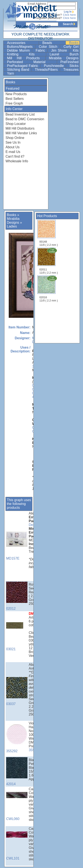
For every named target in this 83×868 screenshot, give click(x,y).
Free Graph (14, 103)
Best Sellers (15, 99)
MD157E (17, 546)
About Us (13, 147)
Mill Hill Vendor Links (21, 133)
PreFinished (69, 62)
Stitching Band (19, 70)
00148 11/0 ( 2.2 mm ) (49, 233)
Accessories (22, 43)
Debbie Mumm (19, 50)
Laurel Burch (64, 54)
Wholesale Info (17, 161)
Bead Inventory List (20, 114)
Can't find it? (15, 156)
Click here (69, 15)
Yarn (11, 73)
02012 (17, 596)
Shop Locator (16, 124)
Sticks (74, 66)
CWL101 (17, 846)
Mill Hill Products (26, 58)
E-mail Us (13, 152)
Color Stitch (49, 47)
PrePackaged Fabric (23, 66)
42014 (17, 771)
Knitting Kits (26, 54)
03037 (17, 691)
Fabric (41, 50)
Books (74, 43)
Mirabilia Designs (64, 58)
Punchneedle (54, 66)
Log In (70, 12)
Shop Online (15, 138)
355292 (17, 739)
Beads (53, 43)
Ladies (12, 226)
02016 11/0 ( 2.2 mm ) (49, 289)
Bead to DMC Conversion (25, 119)
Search (70, 24)
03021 (17, 637)
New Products (16, 94)
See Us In (13, 142)
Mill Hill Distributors (20, 128)
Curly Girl (71, 47)
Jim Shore (60, 50)
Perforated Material (31, 62)
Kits (76, 50)
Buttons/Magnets (21, 47)
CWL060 (17, 806)
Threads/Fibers (47, 70)
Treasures (71, 70)
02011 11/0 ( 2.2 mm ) (49, 261)
